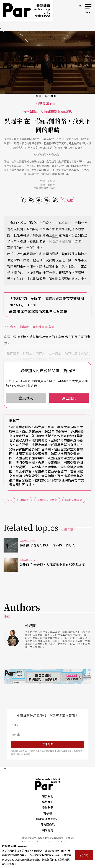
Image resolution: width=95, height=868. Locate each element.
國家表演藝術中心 (48, 819)
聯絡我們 (48, 802)
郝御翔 (51, 185)
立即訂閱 (48, 744)
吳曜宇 (67, 223)
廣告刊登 (48, 807)
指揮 (55, 235)
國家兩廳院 (48, 825)
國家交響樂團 (74, 500)
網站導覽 (48, 830)
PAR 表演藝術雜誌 (48, 784)
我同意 (84, 855)
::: (80, 6)
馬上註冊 (69, 398)
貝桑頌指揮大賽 (60, 241)
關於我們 (48, 796)
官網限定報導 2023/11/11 (48, 188)
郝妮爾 (51, 181)
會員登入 (26, 398)
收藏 (70, 200)
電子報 (48, 813)
